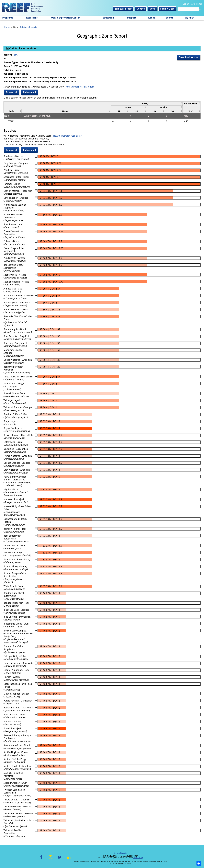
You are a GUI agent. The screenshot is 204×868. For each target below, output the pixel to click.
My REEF (189, 18)
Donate (141, 9)
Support (132, 18)
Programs (8, 18)
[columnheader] (147, 103)
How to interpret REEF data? (80, 87)
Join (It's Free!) (123, 9)
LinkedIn (69, 859)
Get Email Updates (120, 853)
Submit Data (167, 9)
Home (7, 27)
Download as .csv (188, 57)
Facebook (41, 859)
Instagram (50, 859)
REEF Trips (32, 18)
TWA (15, 55)
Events (170, 18)
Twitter (60, 859)
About (152, 18)
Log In (186, 4)
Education (108, 18)
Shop (152, 9)
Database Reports (28, 27)
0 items (198, 4)
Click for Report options (22, 48)
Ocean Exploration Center (65, 18)
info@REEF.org (138, 858)
